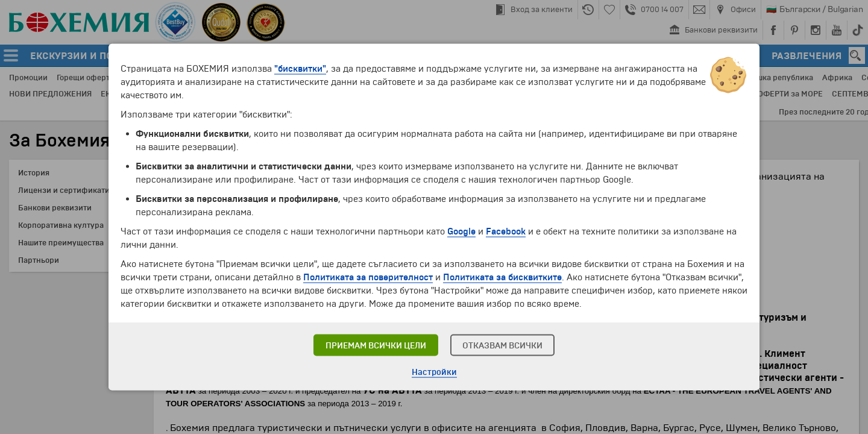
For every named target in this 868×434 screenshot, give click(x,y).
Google (461, 231)
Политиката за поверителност (368, 277)
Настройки (434, 372)
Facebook (506, 231)
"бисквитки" (300, 69)
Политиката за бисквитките (502, 277)
